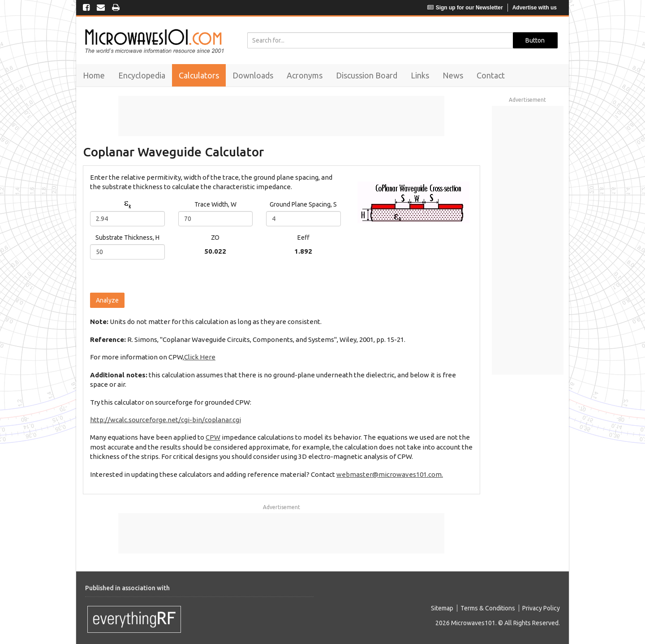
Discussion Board (367, 75)
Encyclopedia (142, 75)
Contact (491, 75)
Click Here (200, 357)
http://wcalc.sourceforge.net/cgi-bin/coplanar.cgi (166, 420)
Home (94, 75)
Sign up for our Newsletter (465, 8)
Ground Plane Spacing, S (303, 204)
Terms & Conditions (488, 608)
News (453, 75)
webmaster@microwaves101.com (389, 474)
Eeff (303, 238)
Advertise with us (535, 8)
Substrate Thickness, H (127, 238)
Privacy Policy (541, 608)
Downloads (253, 75)
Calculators (199, 75)
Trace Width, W (215, 204)
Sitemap (442, 608)
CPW (213, 437)
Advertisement (282, 507)
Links (420, 75)
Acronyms (305, 75)
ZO (215, 238)
